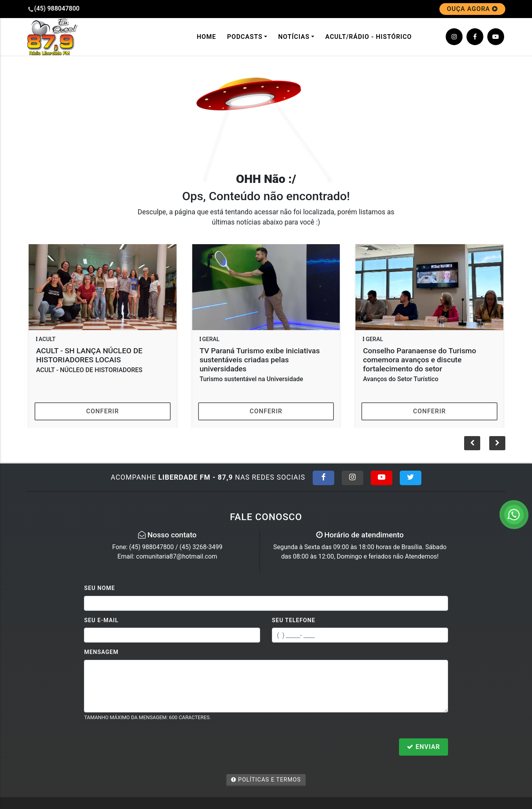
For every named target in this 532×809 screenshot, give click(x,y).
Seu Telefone (294, 620)
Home (206, 37)
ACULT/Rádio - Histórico (369, 37)
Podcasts (245, 37)
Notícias (294, 37)
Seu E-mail (101, 620)
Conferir (103, 411)
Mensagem (101, 652)
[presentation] (144, 748)
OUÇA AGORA (472, 9)
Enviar (423, 747)
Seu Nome (99, 588)
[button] (497, 443)
